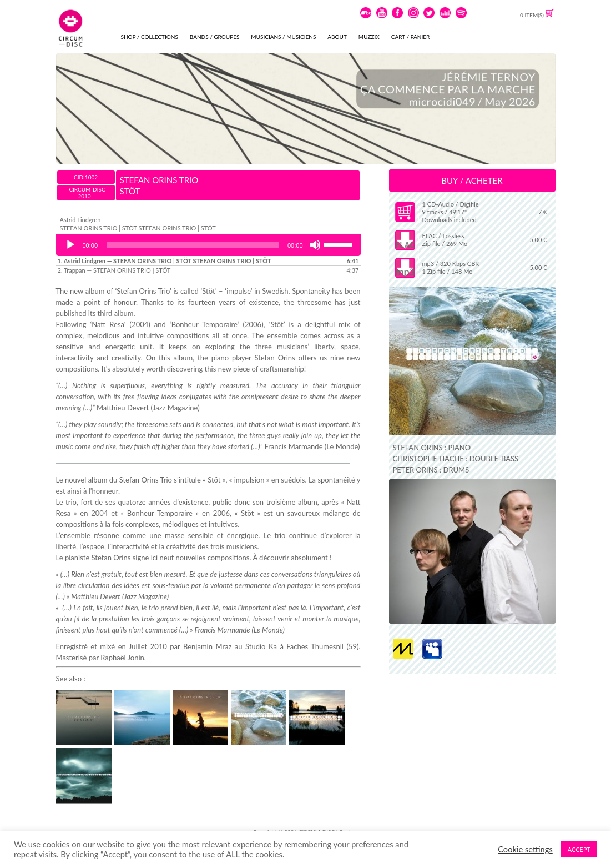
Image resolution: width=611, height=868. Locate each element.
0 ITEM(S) (537, 15)
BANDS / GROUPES (215, 37)
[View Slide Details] (306, 108)
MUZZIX (369, 37)
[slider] (193, 245)
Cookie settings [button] (525, 849)
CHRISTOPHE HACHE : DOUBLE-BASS (456, 459)
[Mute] (315, 245)
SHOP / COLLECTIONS (150, 37)
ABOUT (337, 37)
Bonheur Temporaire (204, 324)
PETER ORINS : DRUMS (431, 470)
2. (114, 270)
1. (165, 261)
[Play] (70, 245)
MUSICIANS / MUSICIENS (283, 37)
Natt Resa (108, 324)
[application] (208, 245)
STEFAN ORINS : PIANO (432, 448)
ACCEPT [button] (579, 849)
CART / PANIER (410, 37)
